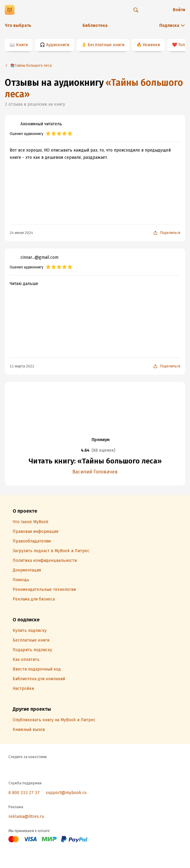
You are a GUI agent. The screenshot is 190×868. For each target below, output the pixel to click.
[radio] (48, 134)
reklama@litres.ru (26, 817)
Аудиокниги (58, 45)
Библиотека (95, 26)
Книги (22, 45)
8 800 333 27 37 (24, 793)
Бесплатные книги (106, 45)
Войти (179, 10)
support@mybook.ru (66, 793)
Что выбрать (18, 26)
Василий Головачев (95, 472)
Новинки (151, 45)
